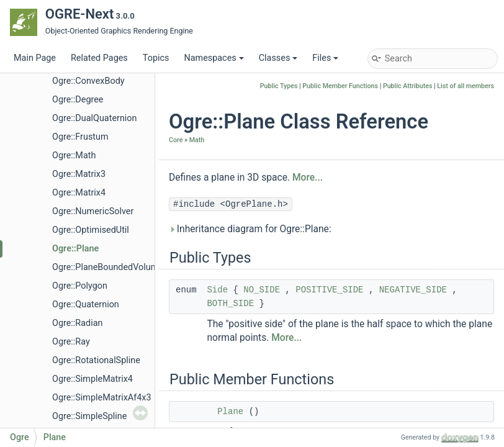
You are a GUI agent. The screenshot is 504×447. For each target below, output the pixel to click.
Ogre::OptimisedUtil (91, 230)
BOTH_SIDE (230, 304)
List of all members (466, 86)
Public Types (279, 86)
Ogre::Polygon (80, 286)
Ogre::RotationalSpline (96, 360)
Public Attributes (408, 86)
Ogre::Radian (77, 323)
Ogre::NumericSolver (93, 211)
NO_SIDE (262, 290)
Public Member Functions (340, 86)
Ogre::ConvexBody (88, 81)
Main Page (35, 58)
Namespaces (214, 58)
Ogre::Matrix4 (79, 193)
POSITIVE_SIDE (329, 290)
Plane (230, 412)
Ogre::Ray (71, 342)
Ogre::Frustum (80, 137)
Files (325, 58)
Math (197, 140)
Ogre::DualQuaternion (95, 118)
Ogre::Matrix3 (79, 174)
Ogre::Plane (75, 249)
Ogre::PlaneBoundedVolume (108, 267)
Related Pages (99, 58)
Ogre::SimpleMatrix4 (92, 379)
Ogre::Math (74, 156)
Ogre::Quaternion (86, 305)
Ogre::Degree (78, 100)
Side (217, 290)
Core (176, 140)
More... (308, 178)
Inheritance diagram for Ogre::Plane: (250, 229)
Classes (278, 58)
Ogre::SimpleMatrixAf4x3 (102, 398)
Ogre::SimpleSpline (89, 416)
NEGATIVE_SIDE (413, 290)
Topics (156, 58)
